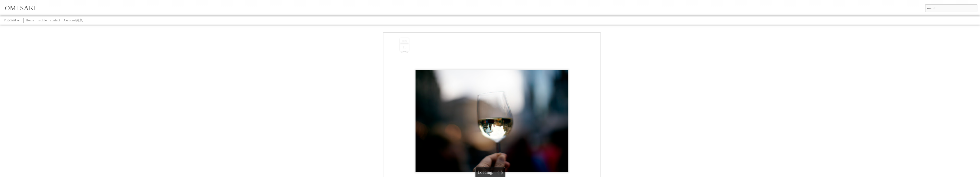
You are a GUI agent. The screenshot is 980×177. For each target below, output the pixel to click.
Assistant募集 (73, 20)
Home (30, 20)
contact (55, 20)
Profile (42, 20)
